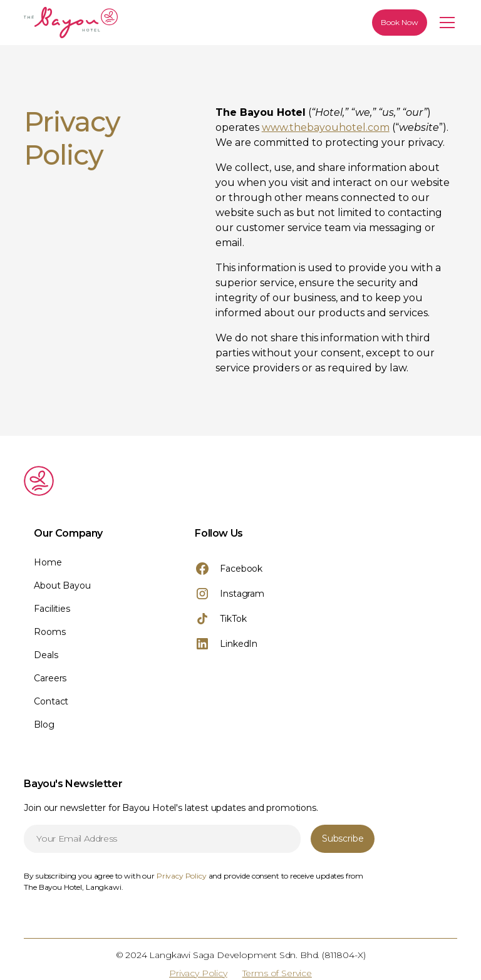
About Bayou (62, 585)
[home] (118, 23)
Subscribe (343, 838)
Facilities (52, 609)
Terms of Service (277, 973)
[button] (445, 23)
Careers (50, 678)
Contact (51, 701)
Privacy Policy (198, 973)
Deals (46, 655)
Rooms (49, 632)
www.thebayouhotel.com (326, 127)
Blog (44, 725)
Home (48, 562)
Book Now (400, 22)
